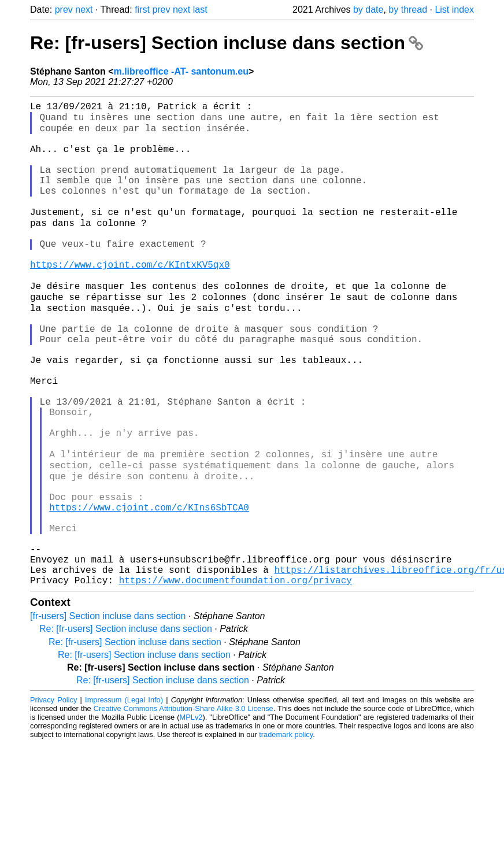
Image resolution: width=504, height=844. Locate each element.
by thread (408, 10)
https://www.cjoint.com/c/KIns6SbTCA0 (149, 591)
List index (454, 10)
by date (368, 10)
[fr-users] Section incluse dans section (108, 717)
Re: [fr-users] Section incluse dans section (227, 43)
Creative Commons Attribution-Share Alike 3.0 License (184, 809)
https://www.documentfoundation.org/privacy (236, 680)
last (200, 10)
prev (64, 10)
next (84, 10)
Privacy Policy (53, 800)
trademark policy (286, 835)
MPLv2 (191, 818)
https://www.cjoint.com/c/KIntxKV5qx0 (130, 299)
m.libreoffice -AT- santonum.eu (181, 71)
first (142, 10)
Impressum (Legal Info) (124, 800)
